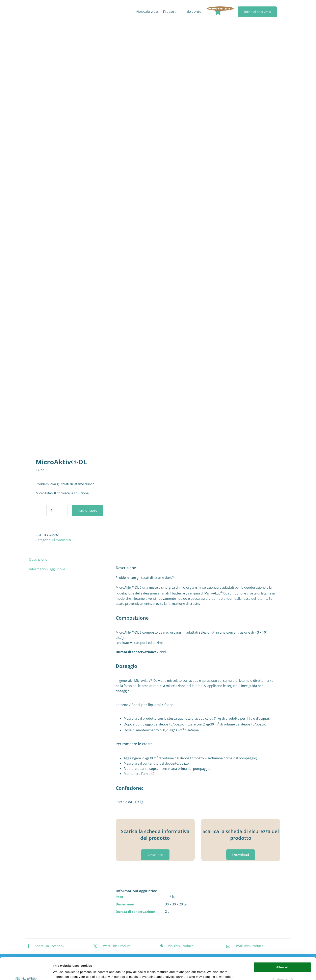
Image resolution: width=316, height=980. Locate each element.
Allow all (282, 947)
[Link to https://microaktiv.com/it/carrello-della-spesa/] (217, 12)
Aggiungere (87, 511)
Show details (62, 972)
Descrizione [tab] (38, 559)
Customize (283, 958)
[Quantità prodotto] (52, 511)
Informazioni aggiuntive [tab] (47, 569)
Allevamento (61, 540)
